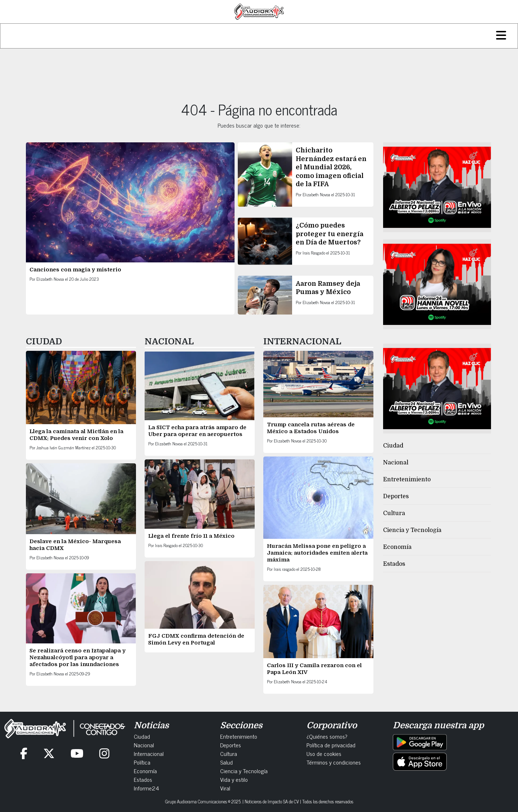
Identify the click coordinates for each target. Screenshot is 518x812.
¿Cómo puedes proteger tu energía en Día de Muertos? (330, 234)
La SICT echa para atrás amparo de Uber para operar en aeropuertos (197, 431)
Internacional (149, 753)
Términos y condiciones (334, 762)
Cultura (394, 513)
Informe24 (146, 788)
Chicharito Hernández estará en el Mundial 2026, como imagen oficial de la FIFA (331, 167)
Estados (394, 564)
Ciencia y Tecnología (412, 530)
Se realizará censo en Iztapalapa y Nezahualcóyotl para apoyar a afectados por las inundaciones (78, 657)
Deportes (396, 496)
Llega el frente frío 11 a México (191, 536)
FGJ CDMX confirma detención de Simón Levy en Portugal (196, 639)
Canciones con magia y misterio (75, 270)
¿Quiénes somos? (327, 736)
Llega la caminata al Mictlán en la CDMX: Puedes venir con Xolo (76, 435)
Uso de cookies (324, 753)
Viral (225, 788)
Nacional (396, 463)
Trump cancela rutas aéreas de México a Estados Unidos (311, 428)
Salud (226, 762)
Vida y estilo (234, 779)
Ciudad (393, 446)
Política (142, 762)
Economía (397, 547)
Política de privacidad (331, 745)
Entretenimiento (407, 480)
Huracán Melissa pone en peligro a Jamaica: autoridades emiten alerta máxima (317, 553)
